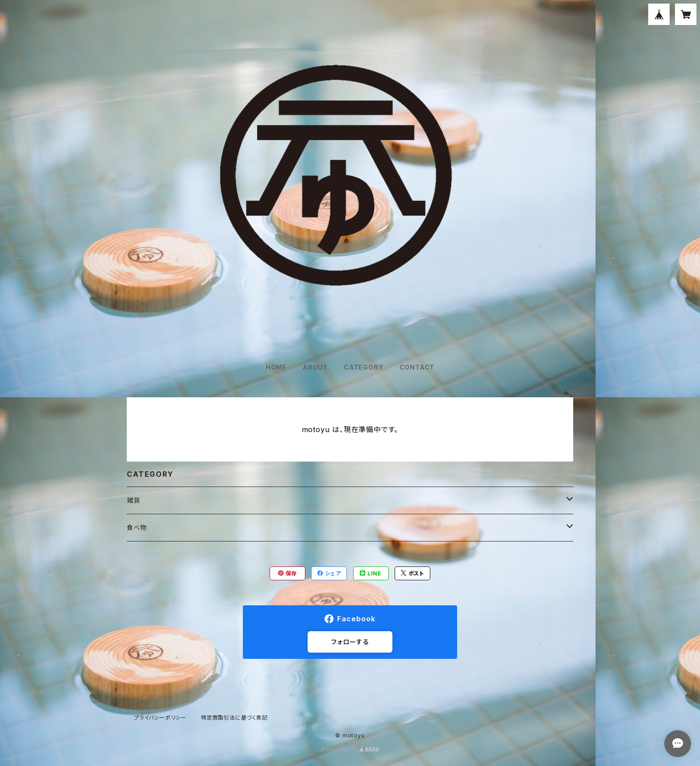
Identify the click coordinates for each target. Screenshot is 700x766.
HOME (276, 367)
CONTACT (417, 367)
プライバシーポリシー (160, 718)
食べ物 (137, 527)
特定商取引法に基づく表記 (234, 718)
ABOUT (315, 367)
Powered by (350, 750)
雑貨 (133, 500)
